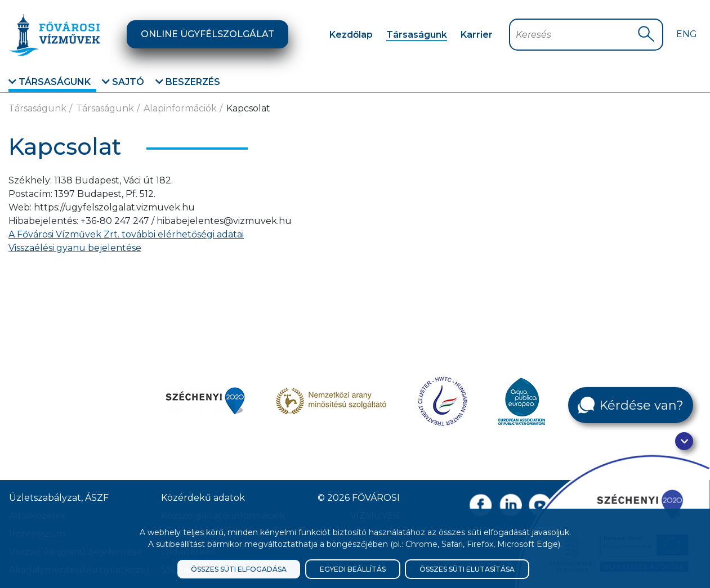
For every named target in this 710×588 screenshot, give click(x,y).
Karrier (477, 35)
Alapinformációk (180, 108)
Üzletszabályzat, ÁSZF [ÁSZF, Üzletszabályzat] (59, 498)
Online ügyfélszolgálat (207, 34)
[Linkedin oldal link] (510, 505)
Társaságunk (417, 35)
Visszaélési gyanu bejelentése (75, 248)
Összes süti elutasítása (467, 569)
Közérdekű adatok (203, 498)
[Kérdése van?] (631, 405)
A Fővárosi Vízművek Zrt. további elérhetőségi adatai (126, 234)
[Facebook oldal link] (481, 505)
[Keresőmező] (576, 35)
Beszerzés (188, 82)
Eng (687, 34)
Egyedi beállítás (353, 569)
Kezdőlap (351, 35)
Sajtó (123, 82)
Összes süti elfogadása (239, 569)
